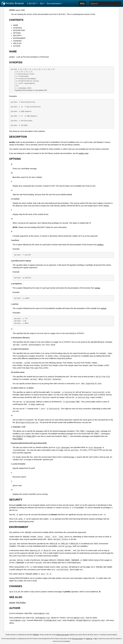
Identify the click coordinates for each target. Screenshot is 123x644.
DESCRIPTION (19, 30)
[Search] (105, 3)
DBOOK (36, 635)
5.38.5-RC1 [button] (32, 3)
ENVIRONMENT (19, 38)
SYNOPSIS (17, 28)
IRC (96, 639)
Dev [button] (42, 3)
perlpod (12, 603)
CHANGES (17, 41)
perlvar (104, 308)
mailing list (89, 639)
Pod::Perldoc (18, 439)
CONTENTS (16, 20)
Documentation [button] (54, 3)
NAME (15, 25)
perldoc (12, 10)
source (18, 10)
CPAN (23, 10)
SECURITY (17, 36)
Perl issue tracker (77, 639)
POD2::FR (30, 436)
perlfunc (100, 245)
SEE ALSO (17, 43)
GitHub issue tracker (62, 635)
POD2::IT (20, 436)
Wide (82, 3)
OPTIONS (17, 33)
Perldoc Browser (13, 3)
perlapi (98, 288)
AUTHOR (17, 46)
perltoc (81, 153)
